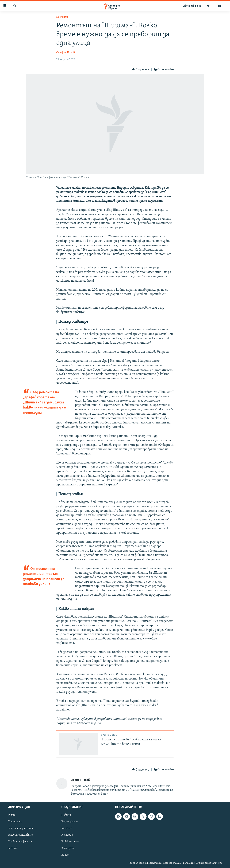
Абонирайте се (192, 6)
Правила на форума (20, 842)
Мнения (62, 17)
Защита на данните (21, 828)
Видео (65, 855)
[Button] (140, 70)
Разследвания (70, 822)
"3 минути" (68, 848)
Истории (67, 835)
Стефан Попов (66, 53)
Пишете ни (15, 822)
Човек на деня (70, 842)
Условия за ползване (20, 835)
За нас (11, 815)
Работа (12, 848)
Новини (66, 815)
